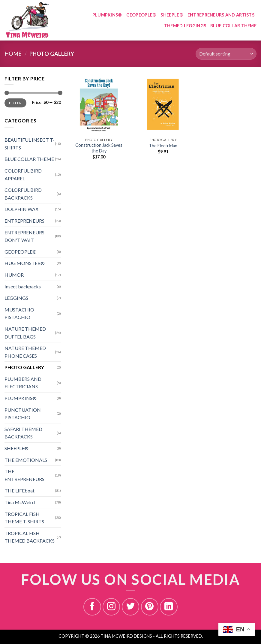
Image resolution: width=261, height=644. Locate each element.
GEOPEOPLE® (141, 15)
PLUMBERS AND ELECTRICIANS (23, 383)
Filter (15, 103)
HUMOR (14, 275)
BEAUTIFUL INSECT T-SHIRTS (30, 144)
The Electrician (163, 146)
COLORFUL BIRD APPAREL (23, 175)
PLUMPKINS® (107, 15)
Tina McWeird (20, 502)
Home (13, 54)
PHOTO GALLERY (24, 367)
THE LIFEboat (19, 491)
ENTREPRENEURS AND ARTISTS (221, 15)
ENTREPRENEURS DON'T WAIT (24, 236)
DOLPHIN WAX (21, 209)
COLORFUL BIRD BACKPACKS (23, 194)
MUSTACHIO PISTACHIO (19, 313)
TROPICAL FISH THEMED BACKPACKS (30, 537)
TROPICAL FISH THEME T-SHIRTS (24, 518)
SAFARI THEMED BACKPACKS (23, 433)
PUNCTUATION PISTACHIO (23, 414)
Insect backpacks (23, 286)
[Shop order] (226, 54)
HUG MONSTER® (25, 263)
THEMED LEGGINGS (185, 26)
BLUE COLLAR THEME (233, 26)
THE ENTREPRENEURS (24, 475)
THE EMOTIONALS (26, 460)
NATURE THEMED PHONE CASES (25, 352)
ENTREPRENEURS (24, 221)
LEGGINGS (16, 298)
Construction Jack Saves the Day (99, 148)
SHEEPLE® (172, 15)
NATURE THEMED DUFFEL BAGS (25, 333)
